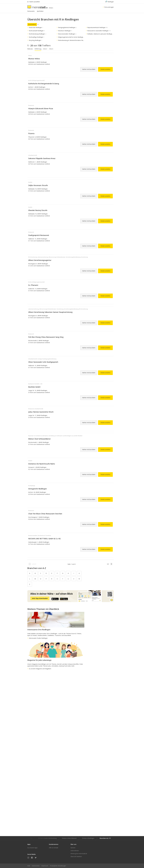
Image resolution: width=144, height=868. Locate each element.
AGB (29, 866)
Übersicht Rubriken (76, 856)
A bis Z (45, 49)
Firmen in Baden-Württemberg (47, 838)
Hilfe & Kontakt (54, 848)
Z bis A (51, 49)
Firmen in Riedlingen (88, 838)
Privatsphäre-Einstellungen (58, 866)
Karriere (73, 848)
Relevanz (30, 49)
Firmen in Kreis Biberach (69, 838)
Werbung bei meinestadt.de (79, 854)
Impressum (45, 866)
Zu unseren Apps (32, 848)
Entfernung (38, 49)
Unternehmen (75, 851)
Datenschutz (36, 866)
